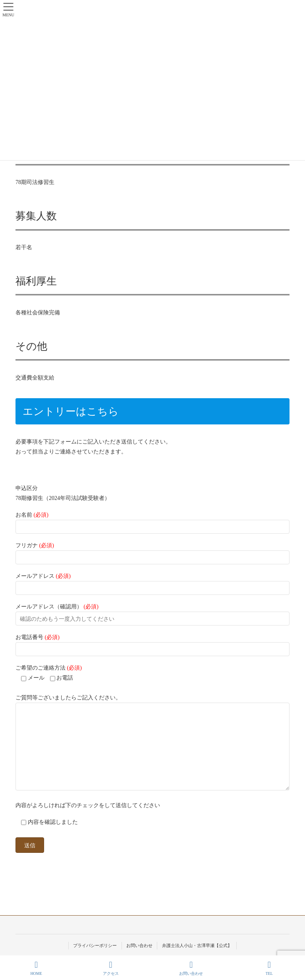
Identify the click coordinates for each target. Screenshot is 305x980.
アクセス (111, 968)
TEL (269, 968)
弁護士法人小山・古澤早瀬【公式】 (197, 945)
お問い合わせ (139, 945)
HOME (36, 968)
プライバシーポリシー (95, 945)
